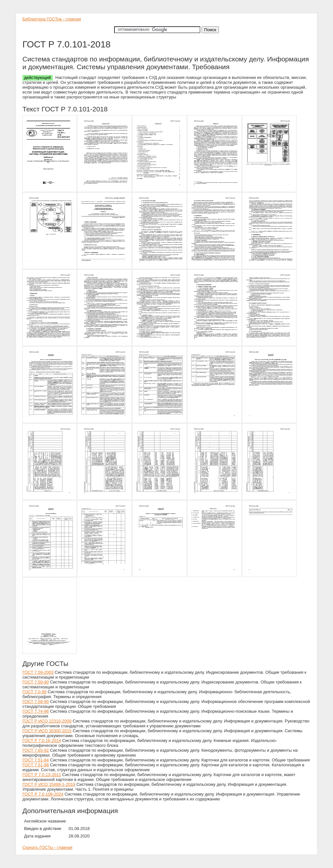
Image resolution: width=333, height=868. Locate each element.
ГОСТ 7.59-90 (36, 682)
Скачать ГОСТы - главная (47, 847)
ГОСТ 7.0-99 (34, 692)
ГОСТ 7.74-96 (36, 711)
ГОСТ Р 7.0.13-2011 (42, 775)
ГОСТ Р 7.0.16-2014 (42, 740)
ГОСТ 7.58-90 (36, 702)
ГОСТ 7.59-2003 (38, 672)
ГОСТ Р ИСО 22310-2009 (47, 721)
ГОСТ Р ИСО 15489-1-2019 (49, 784)
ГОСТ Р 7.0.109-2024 (43, 794)
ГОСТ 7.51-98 (36, 765)
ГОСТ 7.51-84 (36, 760)
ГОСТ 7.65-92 (36, 750)
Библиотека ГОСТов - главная (52, 19)
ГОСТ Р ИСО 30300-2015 (47, 731)
